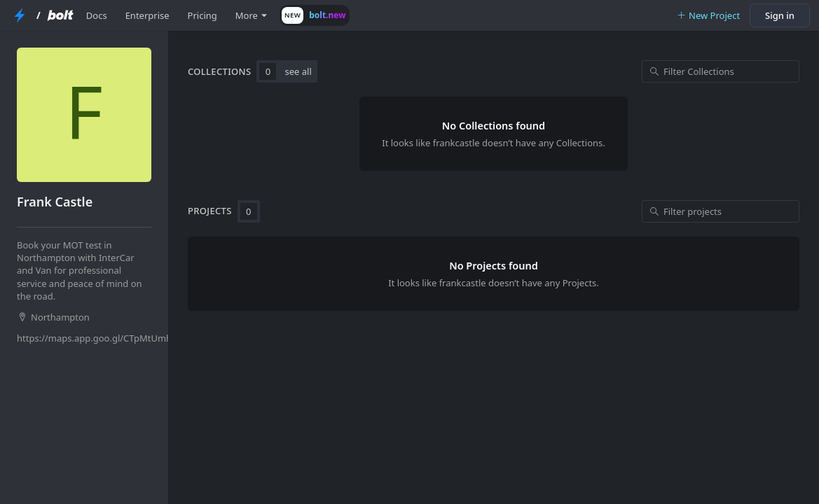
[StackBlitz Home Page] (20, 15)
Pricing (202, 15)
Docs (97, 15)
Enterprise (147, 15)
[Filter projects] (721, 211)
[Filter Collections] (721, 71)
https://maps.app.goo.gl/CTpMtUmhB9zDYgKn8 (85, 338)
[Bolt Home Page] (60, 15)
